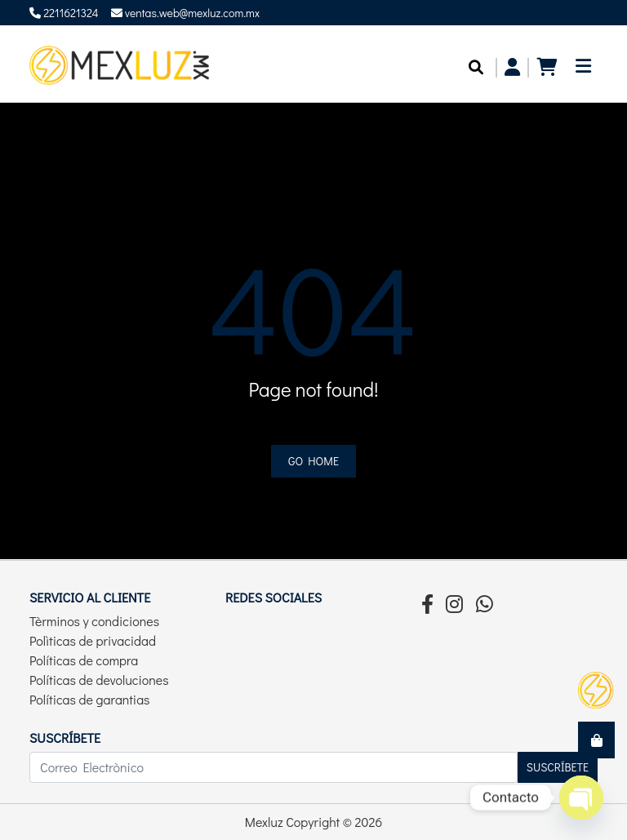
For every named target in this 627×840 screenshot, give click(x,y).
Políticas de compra (84, 660)
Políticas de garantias (90, 699)
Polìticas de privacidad (93, 640)
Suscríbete (558, 767)
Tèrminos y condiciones (94, 621)
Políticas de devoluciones (99, 680)
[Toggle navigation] (583, 71)
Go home (313, 461)
